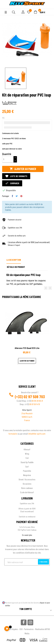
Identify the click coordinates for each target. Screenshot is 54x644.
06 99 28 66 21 (37, 401)
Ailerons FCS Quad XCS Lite (27, 348)
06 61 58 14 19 (35, 404)
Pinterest (21, 196)
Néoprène (27, 475)
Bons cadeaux (27, 488)
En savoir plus (27, 535)
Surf (27, 466)
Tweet (17, 196)
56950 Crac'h (27, 417)
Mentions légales (11, 629)
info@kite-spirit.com (37, 434)
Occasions (27, 484)
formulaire (13, 434)
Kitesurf (27, 449)
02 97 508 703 (34, 397)
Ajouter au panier (23, 169)
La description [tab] (14, 260)
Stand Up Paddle (27, 462)
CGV (21, 629)
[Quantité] (8, 159)
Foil (27, 458)
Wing (27, 454)
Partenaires (29, 629)
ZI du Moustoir (27, 413)
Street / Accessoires (27, 479)
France (27, 420)
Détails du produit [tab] (16, 267)
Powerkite (27, 471)
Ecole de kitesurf (27, 492)
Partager (12, 196)
